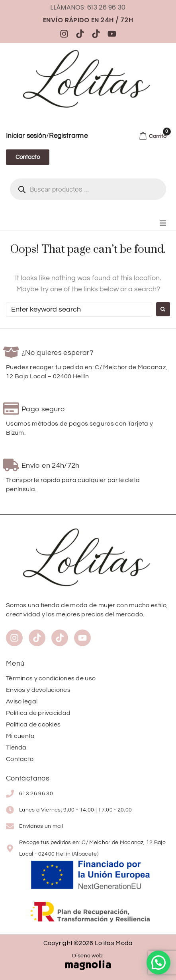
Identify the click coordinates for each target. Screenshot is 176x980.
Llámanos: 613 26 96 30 (88, 7)
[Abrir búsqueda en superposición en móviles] (88, 189)
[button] (163, 223)
